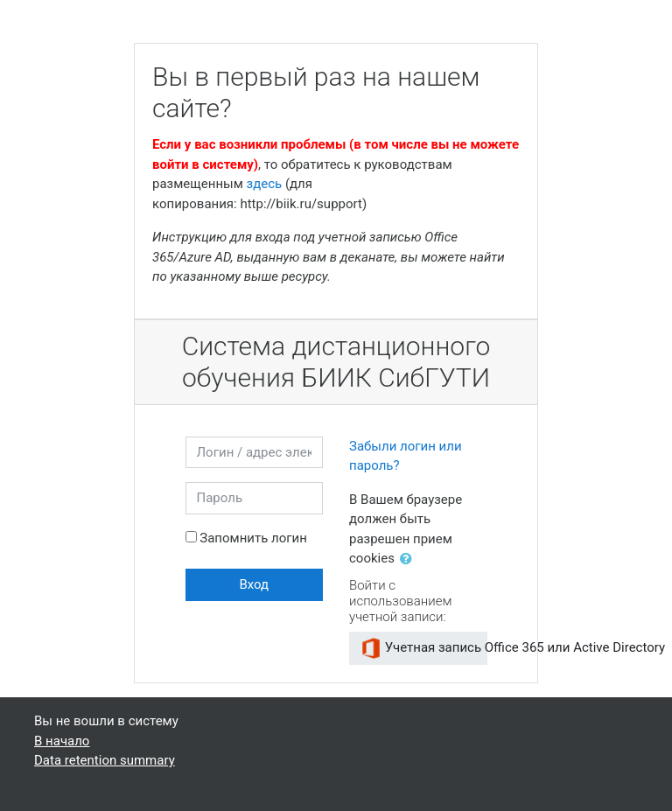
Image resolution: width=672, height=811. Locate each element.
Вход (254, 584)
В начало (62, 741)
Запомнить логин (253, 538)
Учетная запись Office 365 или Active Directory (424, 648)
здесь (265, 184)
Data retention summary (105, 760)
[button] (409, 559)
